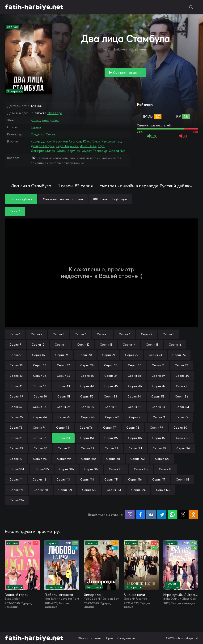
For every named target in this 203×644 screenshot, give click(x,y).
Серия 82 (39, 438)
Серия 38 (134, 376)
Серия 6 (125, 334)
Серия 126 (17, 500)
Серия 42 (39, 386)
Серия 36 (87, 376)
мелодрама (51, 120)
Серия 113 (63, 479)
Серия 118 (183, 479)
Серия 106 (67, 469)
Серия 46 (135, 386)
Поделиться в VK (151, 514)
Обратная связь (89, 638)
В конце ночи (134, 595)
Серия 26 (40, 365)
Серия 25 (16, 365)
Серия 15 (152, 345)
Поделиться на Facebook (140, 514)
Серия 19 (62, 355)
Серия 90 (40, 448)
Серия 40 (182, 376)
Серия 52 (87, 396)
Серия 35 (63, 376)
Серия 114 (87, 479)
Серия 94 (135, 448)
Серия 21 (108, 355)
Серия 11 (61, 345)
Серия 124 (138, 490)
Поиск (191, 7)
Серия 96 (183, 448)
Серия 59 (63, 407)
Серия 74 (39, 428)
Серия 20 (85, 355)
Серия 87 (159, 438)
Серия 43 (63, 386)
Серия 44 (87, 386)
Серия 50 (40, 396)
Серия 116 (135, 479)
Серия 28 (87, 365)
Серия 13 (106, 345)
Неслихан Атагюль (67, 141)
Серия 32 (181, 365)
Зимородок (93, 595)
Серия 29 (111, 365)
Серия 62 (134, 407)
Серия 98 (40, 459)
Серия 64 (182, 407)
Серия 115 (111, 479)
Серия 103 (162, 459)
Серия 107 (91, 469)
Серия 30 (135, 365)
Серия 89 (16, 448)
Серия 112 (39, 479)
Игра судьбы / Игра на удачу (181, 595)
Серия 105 (42, 469)
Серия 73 (16, 428)
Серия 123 (114, 490)
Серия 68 (88, 417)
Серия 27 (63, 365)
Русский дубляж (21, 199)
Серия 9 (15, 345)
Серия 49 (16, 396)
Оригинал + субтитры (110, 199)
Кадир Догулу (41, 141)
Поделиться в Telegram (162, 514)
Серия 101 (113, 459)
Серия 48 (183, 386)
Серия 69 (112, 417)
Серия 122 (89, 490)
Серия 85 (111, 438)
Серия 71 (159, 417)
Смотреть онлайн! (127, 73)
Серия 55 (158, 396)
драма (36, 120)
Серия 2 (36, 334)
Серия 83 (63, 438)
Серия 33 (16, 376)
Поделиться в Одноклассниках (194, 514)
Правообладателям (121, 638)
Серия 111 (16, 479)
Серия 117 (159, 479)
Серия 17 (16, 355)
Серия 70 (136, 417)
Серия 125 (163, 490)
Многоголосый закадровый (63, 199)
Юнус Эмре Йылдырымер (102, 141)
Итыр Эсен (88, 146)
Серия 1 (15, 334)
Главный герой (17, 595)
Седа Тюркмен (67, 146)
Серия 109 (141, 469)
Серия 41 (16, 386)
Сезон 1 (15, 211)
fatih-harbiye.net (34, 7)
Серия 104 (17, 469)
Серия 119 (16, 490)
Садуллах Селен (43, 134)
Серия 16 (175, 345)
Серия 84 (87, 438)
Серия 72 (182, 417)
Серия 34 (40, 376)
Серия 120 (41, 490)
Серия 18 (38, 355)
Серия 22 (132, 355)
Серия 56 (182, 396)
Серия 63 (158, 407)
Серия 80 (180, 428)
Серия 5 (103, 334)
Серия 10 (38, 345)
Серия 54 (134, 396)
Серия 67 (64, 417)
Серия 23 (155, 355)
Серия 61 (111, 407)
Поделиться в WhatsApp (172, 514)
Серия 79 (156, 428)
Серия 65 (16, 417)
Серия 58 (40, 407)
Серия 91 (64, 448)
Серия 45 (111, 386)
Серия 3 (58, 334)
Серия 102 (137, 459)
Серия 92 (87, 448)
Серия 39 (158, 376)
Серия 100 (89, 459)
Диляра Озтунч (42, 146)
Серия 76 (86, 428)
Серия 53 (110, 396)
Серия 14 (129, 345)
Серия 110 (166, 469)
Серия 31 (158, 365)
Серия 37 (111, 376)
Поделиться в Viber (130, 514)
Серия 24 (179, 355)
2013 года (55, 113)
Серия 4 (80, 334)
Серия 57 (16, 407)
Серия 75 (63, 428)
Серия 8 (169, 334)
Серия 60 (87, 407)
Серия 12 (83, 345)
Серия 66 (40, 417)
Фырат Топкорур (94, 151)
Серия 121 (65, 490)
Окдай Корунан (68, 151)
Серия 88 (183, 438)
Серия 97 (16, 459)
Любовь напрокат (59, 595)
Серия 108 (116, 469)
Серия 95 (159, 448)
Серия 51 (64, 396)
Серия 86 (135, 438)
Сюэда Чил (117, 151)
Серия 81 (16, 438)
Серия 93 (111, 448)
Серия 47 (159, 386)
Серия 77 (110, 428)
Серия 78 (133, 428)
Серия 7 (147, 334)
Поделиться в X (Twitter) (183, 514)
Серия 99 (64, 459)
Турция (36, 127)
